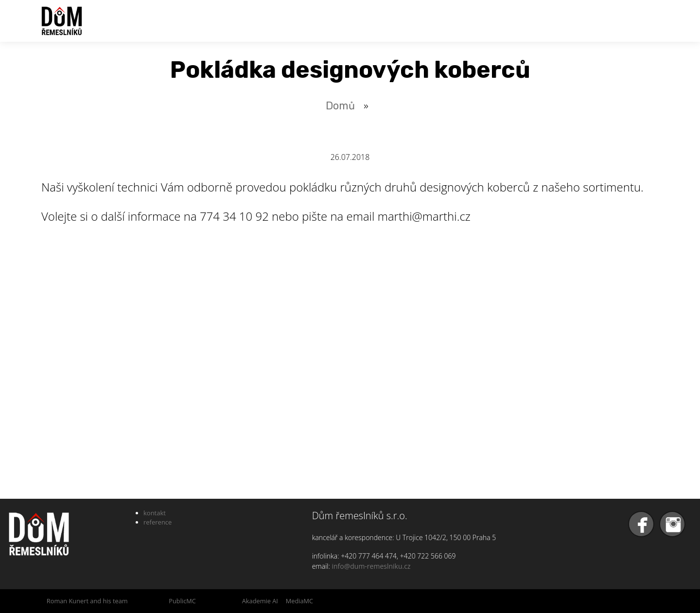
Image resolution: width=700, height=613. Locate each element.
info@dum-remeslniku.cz (371, 566)
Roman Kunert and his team (87, 601)
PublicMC (182, 601)
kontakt (155, 513)
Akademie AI (260, 601)
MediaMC (299, 601)
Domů (340, 106)
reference (157, 522)
